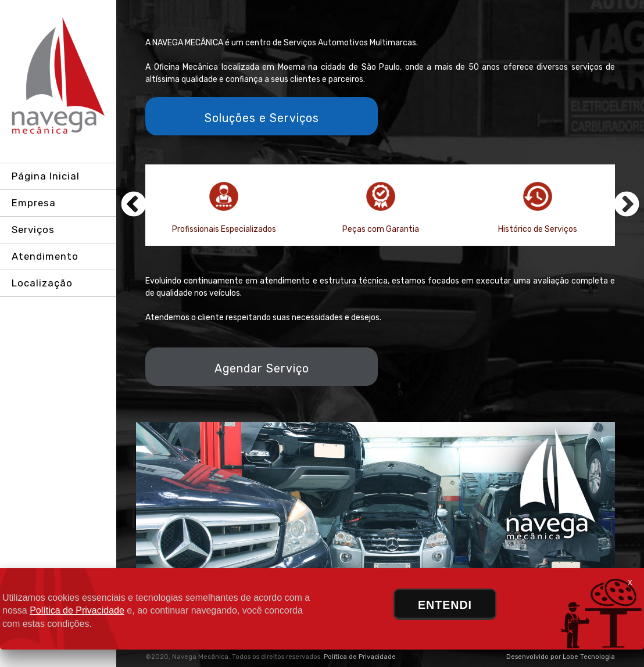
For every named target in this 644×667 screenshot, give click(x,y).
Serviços (33, 229)
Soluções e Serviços (262, 118)
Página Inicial (46, 176)
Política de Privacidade (360, 657)
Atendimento (45, 256)
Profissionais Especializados (224, 208)
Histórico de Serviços (538, 208)
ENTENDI (445, 605)
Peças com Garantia (381, 208)
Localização (42, 283)
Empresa (34, 203)
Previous (134, 205)
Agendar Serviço (262, 369)
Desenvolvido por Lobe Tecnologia (561, 657)
